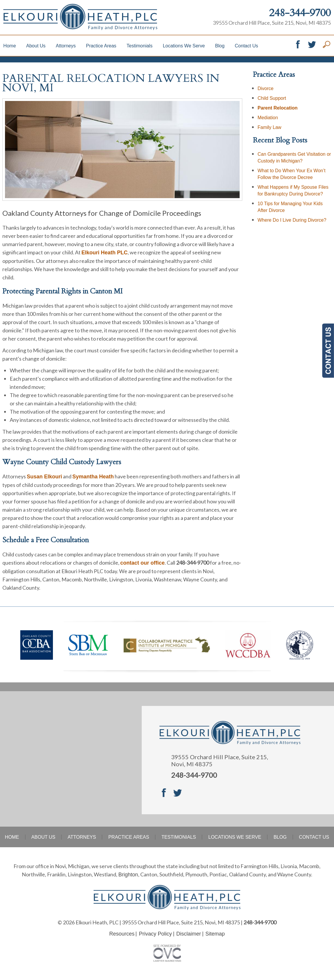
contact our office (142, 563)
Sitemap (215, 934)
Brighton (128, 875)
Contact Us (247, 46)
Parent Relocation (278, 108)
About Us (36, 46)
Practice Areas (101, 46)
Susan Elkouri (44, 477)
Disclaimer (189, 934)
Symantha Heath (93, 477)
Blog (220, 46)
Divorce (265, 88)
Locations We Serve (184, 46)
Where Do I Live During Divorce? (292, 220)
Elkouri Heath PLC (105, 253)
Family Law (269, 127)
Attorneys (66, 46)
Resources (122, 934)
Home (10, 46)
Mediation (268, 118)
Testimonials (140, 46)
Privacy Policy (155, 934)
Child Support (272, 98)
